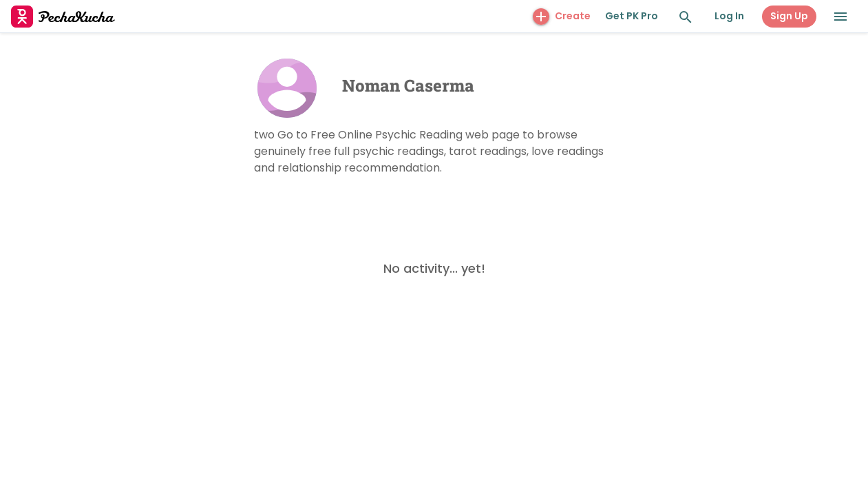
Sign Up (789, 16)
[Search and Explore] (686, 17)
